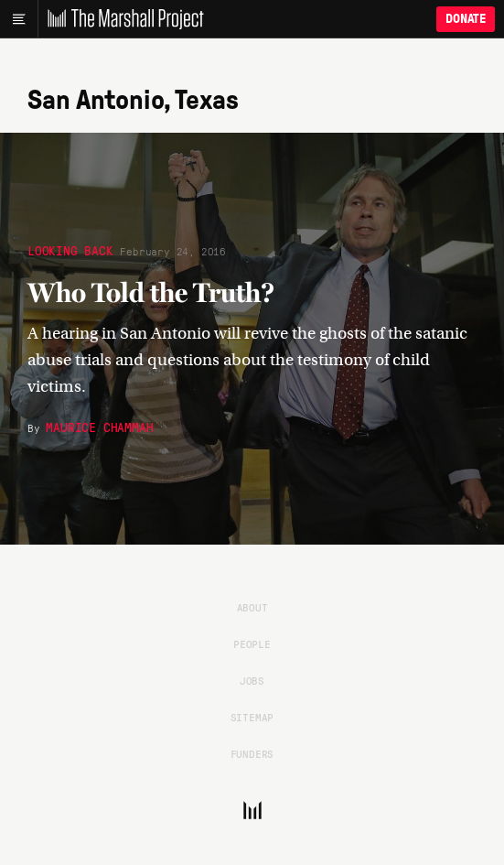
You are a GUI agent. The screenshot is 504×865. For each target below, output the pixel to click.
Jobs (252, 680)
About (252, 607)
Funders (252, 753)
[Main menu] (19, 19)
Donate (466, 19)
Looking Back (70, 250)
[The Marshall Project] (121, 19)
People (252, 643)
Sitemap (252, 717)
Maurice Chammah (99, 427)
